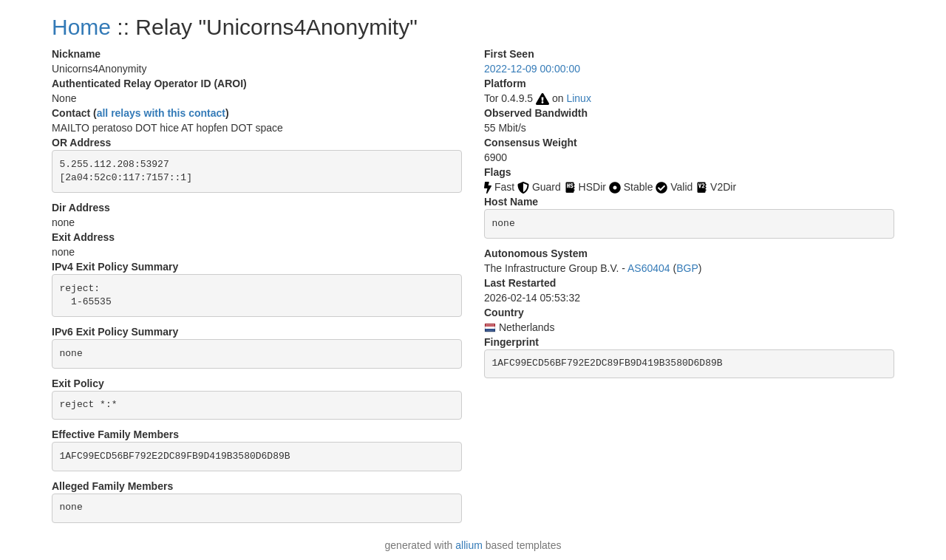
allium (469, 545)
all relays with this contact (161, 113)
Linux (578, 98)
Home (81, 27)
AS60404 (649, 268)
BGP (687, 268)
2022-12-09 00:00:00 (532, 69)
